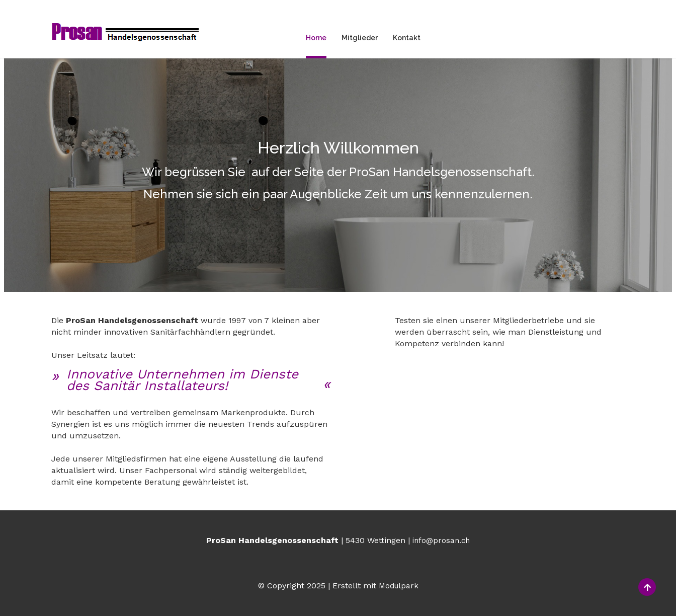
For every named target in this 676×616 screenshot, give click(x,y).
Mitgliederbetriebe (442, 372)
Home (316, 38)
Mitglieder (360, 38)
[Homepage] (125, 33)
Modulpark (399, 586)
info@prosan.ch (441, 541)
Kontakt (407, 38)
